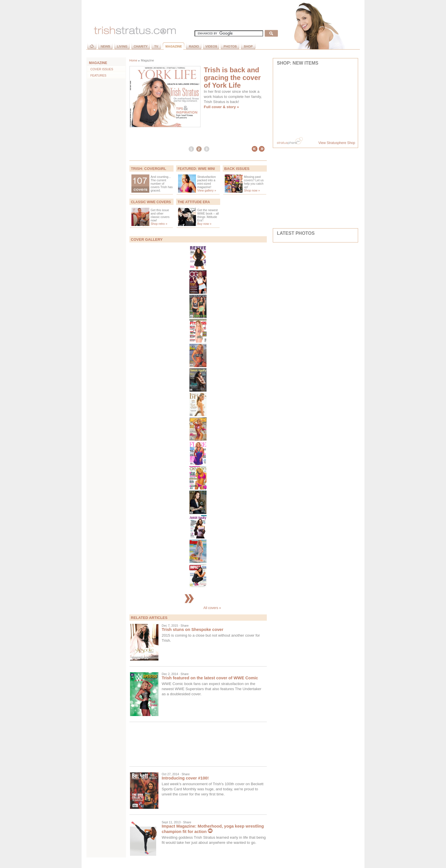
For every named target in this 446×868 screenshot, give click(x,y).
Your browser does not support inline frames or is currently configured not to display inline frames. (315, 102)
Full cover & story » (222, 107)
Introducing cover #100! (185, 778)
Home (133, 60)
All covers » (198, 608)
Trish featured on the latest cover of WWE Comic (210, 678)
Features (97, 75)
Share (185, 626)
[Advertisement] (198, 744)
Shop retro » (159, 224)
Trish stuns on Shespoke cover (193, 630)
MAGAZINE (98, 63)
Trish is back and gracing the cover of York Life (232, 78)
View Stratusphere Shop (337, 143)
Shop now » (252, 190)
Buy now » (205, 224)
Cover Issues (100, 69)
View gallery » (207, 190)
